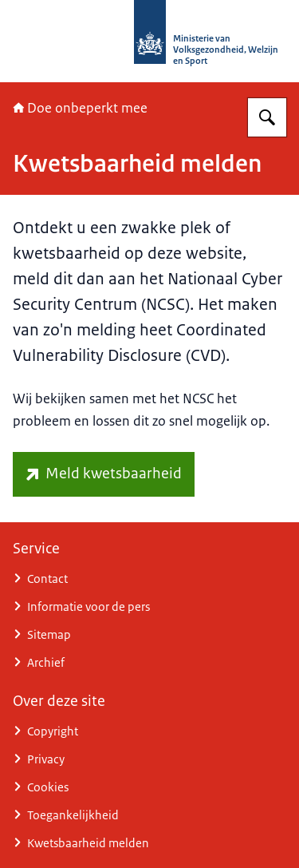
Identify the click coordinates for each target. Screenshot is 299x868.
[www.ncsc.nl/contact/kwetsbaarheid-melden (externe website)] (104, 474)
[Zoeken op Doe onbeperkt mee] (267, 117)
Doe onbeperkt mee (80, 108)
